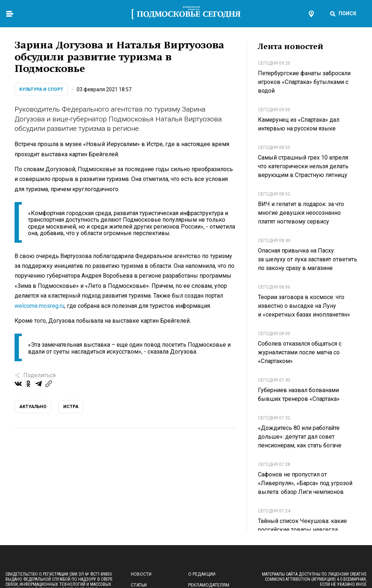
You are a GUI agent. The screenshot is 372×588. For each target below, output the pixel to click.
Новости (141, 574)
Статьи (139, 585)
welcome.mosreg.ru (39, 306)
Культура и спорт (41, 89)
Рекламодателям (209, 585)
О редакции (202, 574)
